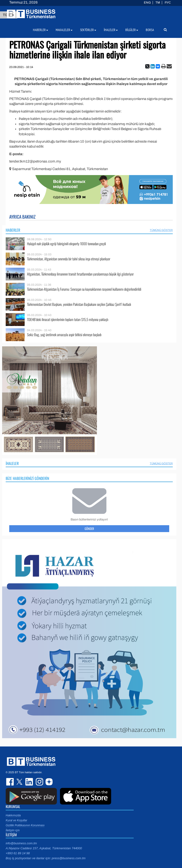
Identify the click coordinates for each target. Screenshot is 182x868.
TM (158, 3)
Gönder (89, 529)
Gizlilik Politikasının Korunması (25, 825)
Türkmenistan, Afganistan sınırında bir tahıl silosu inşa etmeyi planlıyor (69, 259)
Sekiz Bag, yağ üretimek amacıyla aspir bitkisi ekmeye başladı (64, 335)
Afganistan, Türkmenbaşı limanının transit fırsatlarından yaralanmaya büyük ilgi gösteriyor (80, 274)
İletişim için (13, 830)
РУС (168, 3)
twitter (20, 782)
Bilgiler (132, 30)
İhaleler (12, 463)
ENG (147, 3)
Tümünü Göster (161, 230)
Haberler (13, 230)
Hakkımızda (13, 815)
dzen (48, 782)
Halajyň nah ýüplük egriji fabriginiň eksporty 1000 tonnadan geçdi (66, 244)
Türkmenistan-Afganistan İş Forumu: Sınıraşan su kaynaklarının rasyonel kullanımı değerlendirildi (84, 289)
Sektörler (88, 30)
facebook (10, 782)
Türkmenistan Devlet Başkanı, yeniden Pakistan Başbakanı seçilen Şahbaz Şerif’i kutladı (79, 304)
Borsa (150, 30)
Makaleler (64, 30)
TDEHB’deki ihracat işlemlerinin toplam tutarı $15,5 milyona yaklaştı (68, 319)
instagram (39, 782)
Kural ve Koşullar (16, 820)
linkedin (29, 782)
